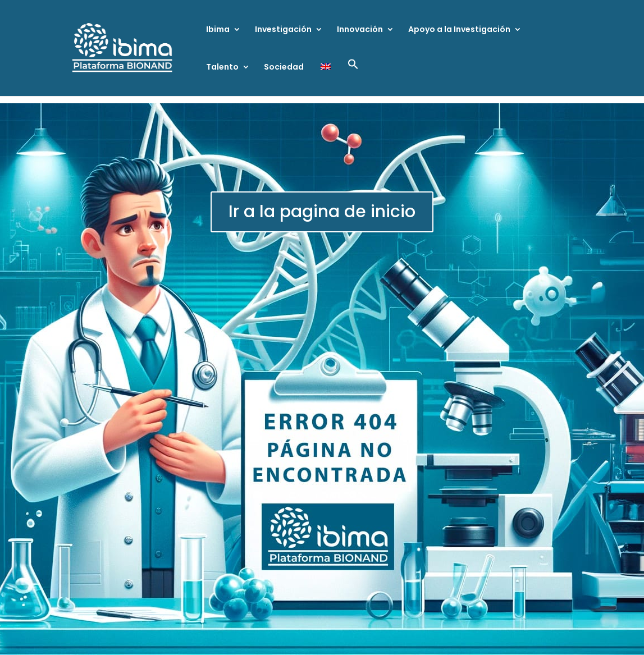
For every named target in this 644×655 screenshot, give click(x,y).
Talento (222, 68)
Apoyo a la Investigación (459, 30)
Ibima (218, 30)
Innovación (360, 30)
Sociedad (284, 68)
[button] (353, 77)
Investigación (283, 30)
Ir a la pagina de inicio (322, 212)
